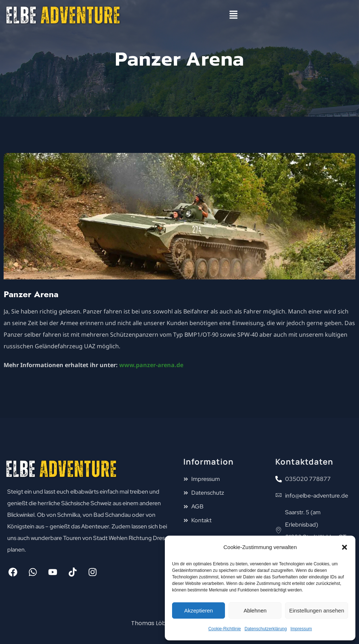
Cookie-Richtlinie (225, 629)
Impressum (301, 629)
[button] (345, 547)
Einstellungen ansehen (317, 610)
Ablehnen (255, 610)
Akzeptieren (198, 610)
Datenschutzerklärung (266, 629)
